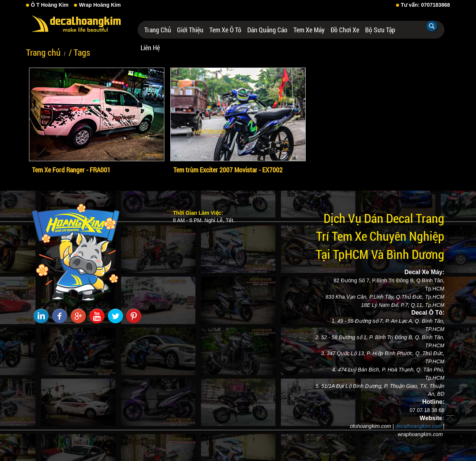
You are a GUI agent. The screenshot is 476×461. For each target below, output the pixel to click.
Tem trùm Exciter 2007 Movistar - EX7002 (228, 170)
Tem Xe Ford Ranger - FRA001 (71, 170)
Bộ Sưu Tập (380, 30)
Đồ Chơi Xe (345, 30)
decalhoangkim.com (419, 426)
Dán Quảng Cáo (267, 30)
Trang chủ (158, 30)
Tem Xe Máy (309, 30)
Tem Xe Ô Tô (225, 30)
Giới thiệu (190, 30)
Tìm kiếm (432, 26)
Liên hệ (150, 48)
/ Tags (79, 52)
